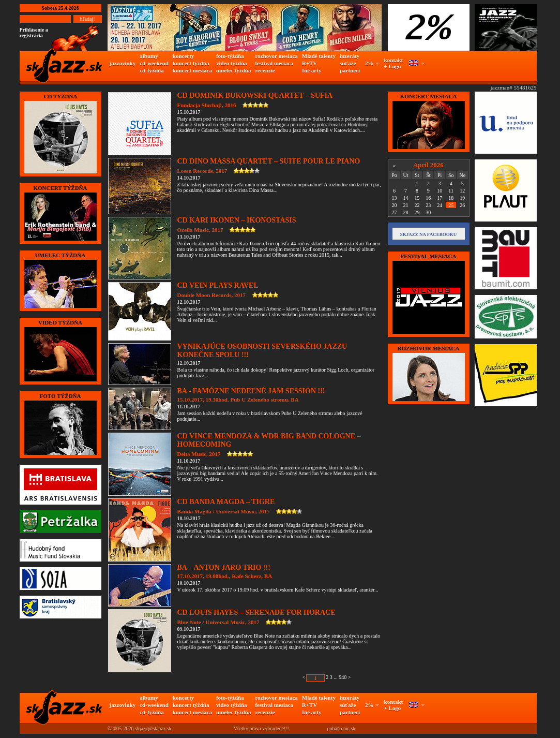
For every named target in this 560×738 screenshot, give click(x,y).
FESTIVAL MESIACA (429, 256)
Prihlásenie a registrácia (34, 33)
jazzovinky (123, 63)
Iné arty (312, 70)
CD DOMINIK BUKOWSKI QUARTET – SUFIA (255, 95)
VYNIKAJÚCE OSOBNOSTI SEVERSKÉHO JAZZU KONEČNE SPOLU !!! (262, 351)
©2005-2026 (121, 728)
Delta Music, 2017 (199, 454)
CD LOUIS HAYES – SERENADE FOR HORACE (256, 612)
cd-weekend (154, 63)
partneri (350, 70)
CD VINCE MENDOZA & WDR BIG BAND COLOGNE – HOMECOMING (269, 440)
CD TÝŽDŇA (60, 96)
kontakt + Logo (394, 63)
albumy (149, 56)
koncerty (184, 56)
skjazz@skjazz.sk (153, 728)
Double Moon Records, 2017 (212, 295)
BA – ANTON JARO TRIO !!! (224, 567)
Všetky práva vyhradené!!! (261, 728)
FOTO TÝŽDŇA (60, 396)
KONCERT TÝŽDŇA (60, 188)
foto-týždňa (230, 56)
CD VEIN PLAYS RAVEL (218, 285)
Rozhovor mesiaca (429, 348)
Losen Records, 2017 (202, 171)
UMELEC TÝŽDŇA (60, 255)
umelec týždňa (234, 70)
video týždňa (232, 63)
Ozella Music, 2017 (200, 230)
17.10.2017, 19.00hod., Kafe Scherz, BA (225, 576)
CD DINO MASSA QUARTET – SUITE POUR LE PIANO (269, 161)
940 (343, 677)
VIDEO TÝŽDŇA (60, 322)
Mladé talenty (319, 56)
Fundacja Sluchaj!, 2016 (207, 105)
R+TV (310, 63)
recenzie (265, 70)
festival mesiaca (274, 63)
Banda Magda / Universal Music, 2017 (224, 511)
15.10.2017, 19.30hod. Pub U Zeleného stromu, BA (238, 400)
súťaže (348, 63)
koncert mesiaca (192, 70)
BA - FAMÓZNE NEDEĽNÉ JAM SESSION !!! (251, 391)
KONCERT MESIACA (429, 96)
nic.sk (350, 728)
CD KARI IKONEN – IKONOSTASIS (237, 220)
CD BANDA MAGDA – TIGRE (226, 502)
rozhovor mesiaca (276, 56)
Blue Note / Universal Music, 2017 (218, 622)
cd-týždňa (152, 70)
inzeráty (350, 56)
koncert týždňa (191, 63)
